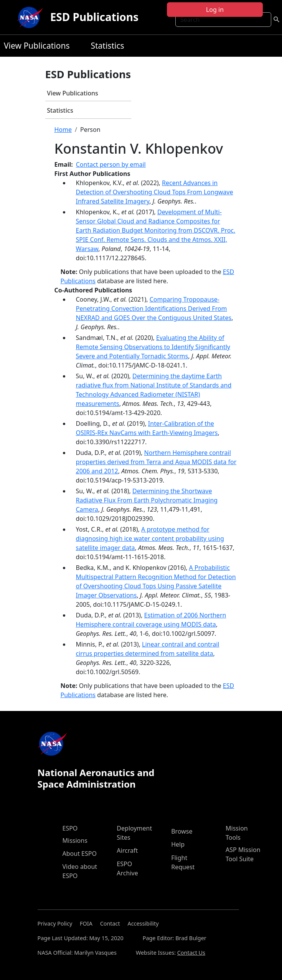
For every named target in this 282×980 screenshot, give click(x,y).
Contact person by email (111, 164)
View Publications (37, 46)
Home (63, 130)
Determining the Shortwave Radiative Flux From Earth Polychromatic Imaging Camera (147, 500)
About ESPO (80, 854)
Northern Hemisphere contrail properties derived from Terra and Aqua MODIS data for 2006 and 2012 (156, 462)
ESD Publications (94, 17)
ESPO (70, 828)
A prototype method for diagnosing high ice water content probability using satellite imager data (150, 538)
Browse (182, 831)
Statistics (107, 46)
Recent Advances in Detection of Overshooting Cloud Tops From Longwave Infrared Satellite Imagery (155, 192)
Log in (215, 10)
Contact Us (191, 953)
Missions (75, 840)
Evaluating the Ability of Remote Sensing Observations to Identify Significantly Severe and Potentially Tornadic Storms (153, 347)
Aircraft (127, 850)
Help (178, 844)
